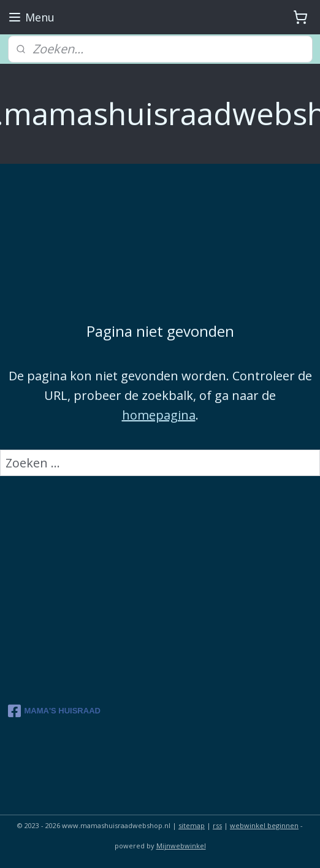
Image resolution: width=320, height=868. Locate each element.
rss (217, 825)
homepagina (159, 414)
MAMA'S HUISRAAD (54, 711)
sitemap (192, 825)
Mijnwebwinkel (181, 846)
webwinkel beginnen (264, 825)
